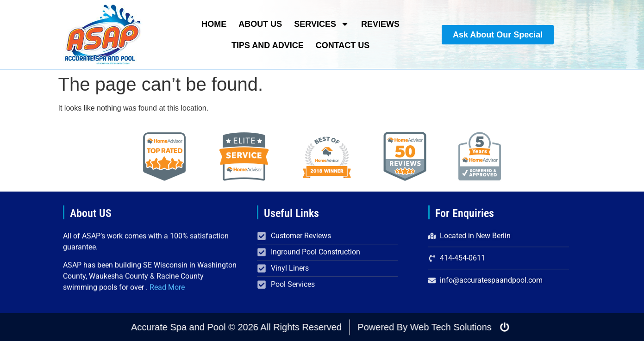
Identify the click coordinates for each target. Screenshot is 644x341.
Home (214, 24)
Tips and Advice (268, 45)
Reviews (380, 24)
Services (322, 24)
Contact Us (343, 45)
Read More (167, 289)
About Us (260, 24)
